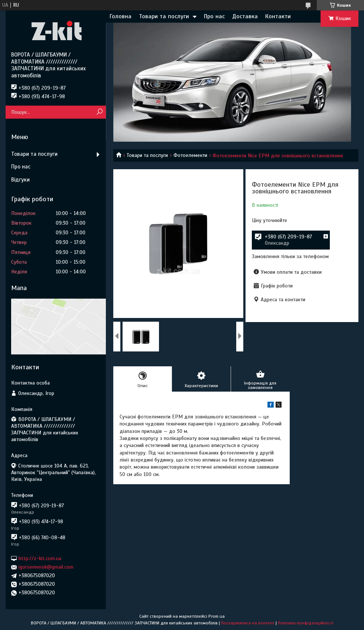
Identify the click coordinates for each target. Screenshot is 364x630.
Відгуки (20, 180)
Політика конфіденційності (306, 623)
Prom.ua (217, 616)
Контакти (278, 16)
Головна (121, 16)
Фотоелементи (190, 155)
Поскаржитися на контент (248, 623)
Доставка (245, 16)
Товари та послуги (164, 16)
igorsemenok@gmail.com (46, 567)
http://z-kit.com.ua (40, 558)
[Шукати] (99, 112)
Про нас (214, 16)
